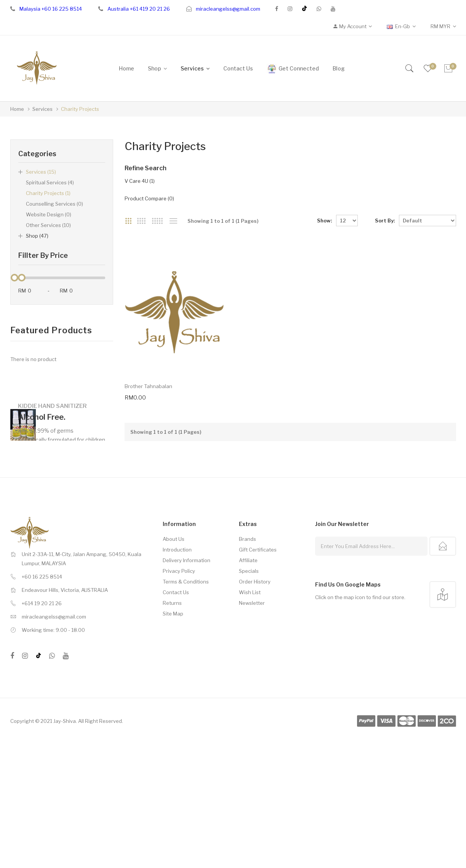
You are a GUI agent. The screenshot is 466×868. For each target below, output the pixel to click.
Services (42, 109)
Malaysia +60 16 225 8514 (51, 9)
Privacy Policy (179, 591)
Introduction (177, 570)
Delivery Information (187, 581)
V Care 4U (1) (140, 181)
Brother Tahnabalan (148, 407)
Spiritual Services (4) (50, 182)
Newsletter (252, 623)
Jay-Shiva (65, 742)
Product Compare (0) (149, 198)
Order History (255, 602)
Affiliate (248, 581)
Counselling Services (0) (54, 204)
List (174, 221)
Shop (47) (37, 236)
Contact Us (176, 613)
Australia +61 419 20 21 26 (139, 9)
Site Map (173, 634)
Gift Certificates (258, 570)
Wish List (250, 613)
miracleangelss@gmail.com (228, 9)
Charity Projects (80, 109)
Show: (324, 221)
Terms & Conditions (186, 602)
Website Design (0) (49, 214)
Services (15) (41, 172)
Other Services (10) (48, 225)
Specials (249, 591)
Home (17, 109)
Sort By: (385, 221)
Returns (172, 623)
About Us (174, 559)
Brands (247, 559)
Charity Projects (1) (48, 193)
